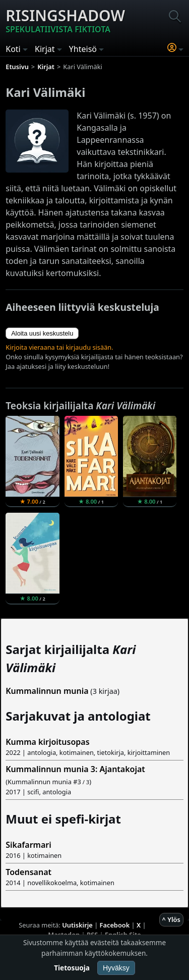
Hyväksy (116, 968)
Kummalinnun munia (47, 691)
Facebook (115, 925)
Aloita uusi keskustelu (42, 333)
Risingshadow (65, 20)
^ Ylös (171, 919)
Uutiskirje (77, 925)
